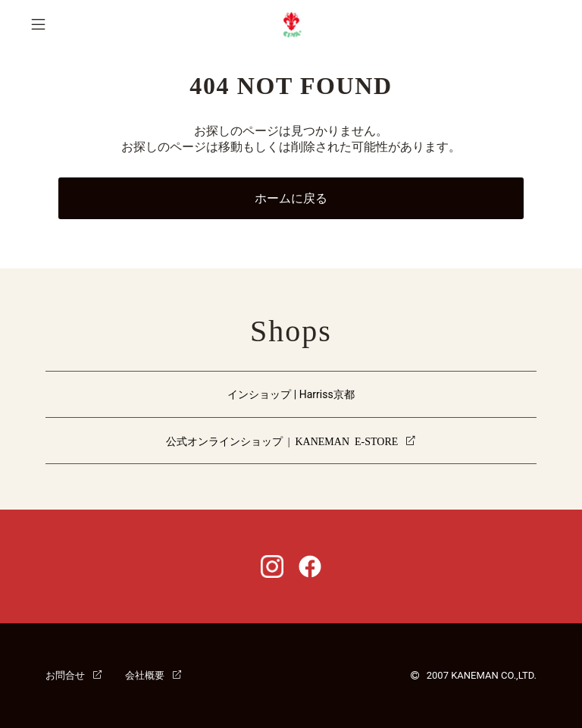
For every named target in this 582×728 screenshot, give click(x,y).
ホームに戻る (291, 198)
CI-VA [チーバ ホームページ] (291, 25)
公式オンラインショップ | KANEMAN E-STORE (282, 441)
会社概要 (145, 675)
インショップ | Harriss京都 (291, 394)
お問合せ (65, 675)
